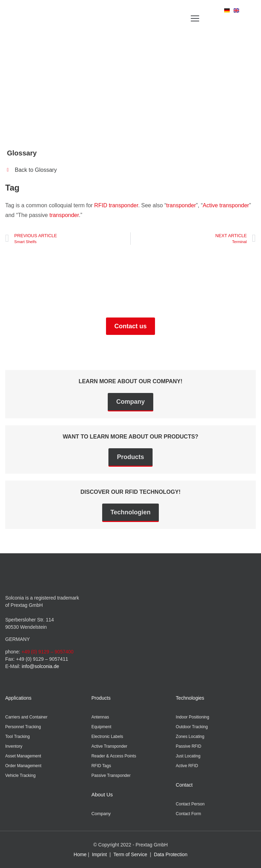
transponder (181, 205)
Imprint (99, 854)
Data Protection (171, 854)
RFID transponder (116, 205)
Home (80, 854)
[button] (195, 18)
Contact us (130, 326)
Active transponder (226, 205)
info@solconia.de (40, 666)
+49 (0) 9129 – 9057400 (48, 652)
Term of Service (130, 854)
